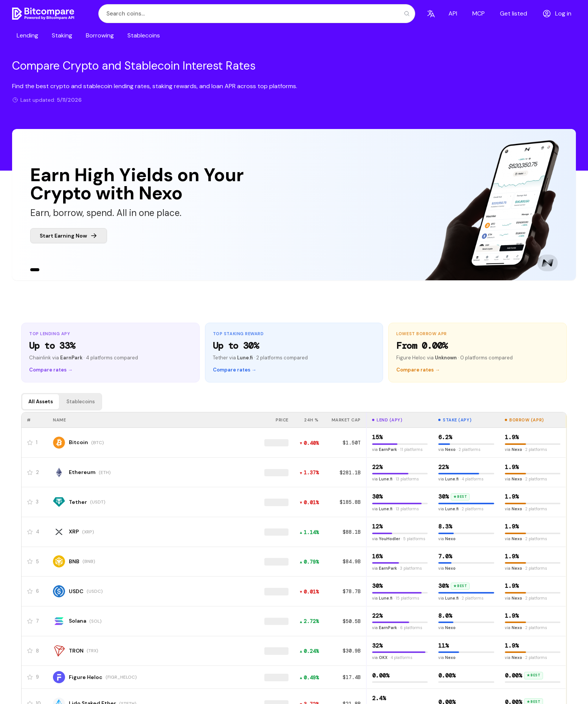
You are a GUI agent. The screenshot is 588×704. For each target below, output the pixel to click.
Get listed (514, 13)
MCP (479, 13)
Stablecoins (144, 35)
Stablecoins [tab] (81, 402)
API (453, 13)
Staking (62, 35)
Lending (27, 35)
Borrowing (100, 35)
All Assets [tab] (41, 402)
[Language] (431, 14)
